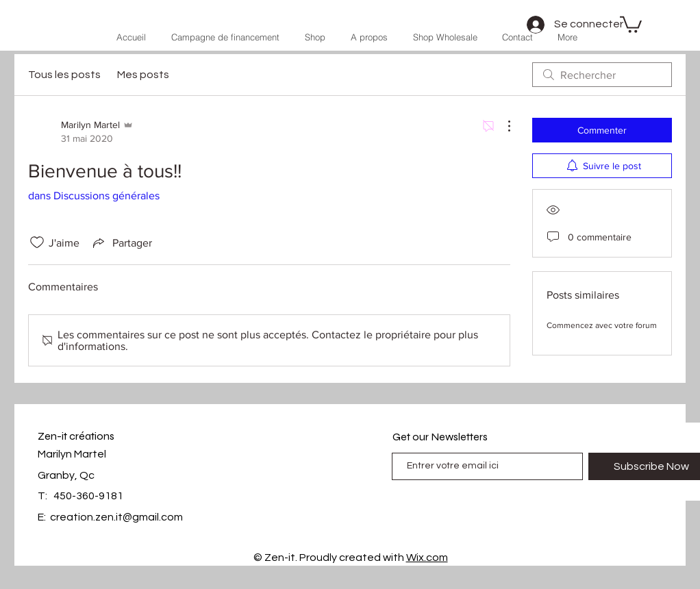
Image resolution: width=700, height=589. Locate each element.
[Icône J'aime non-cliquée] (37, 242)
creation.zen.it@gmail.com (116, 517)
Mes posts (143, 75)
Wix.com (427, 557)
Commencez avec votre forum (602, 325)
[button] (631, 24)
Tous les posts (64, 75)
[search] (602, 75)
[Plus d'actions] (502, 126)
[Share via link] (121, 242)
